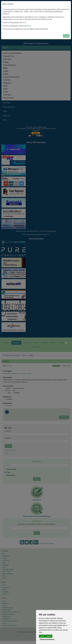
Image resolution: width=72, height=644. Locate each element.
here (24, 22)
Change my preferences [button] (47, 639)
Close (66, 36)
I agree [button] (42, 636)
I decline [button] (49, 636)
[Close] (69, 3)
